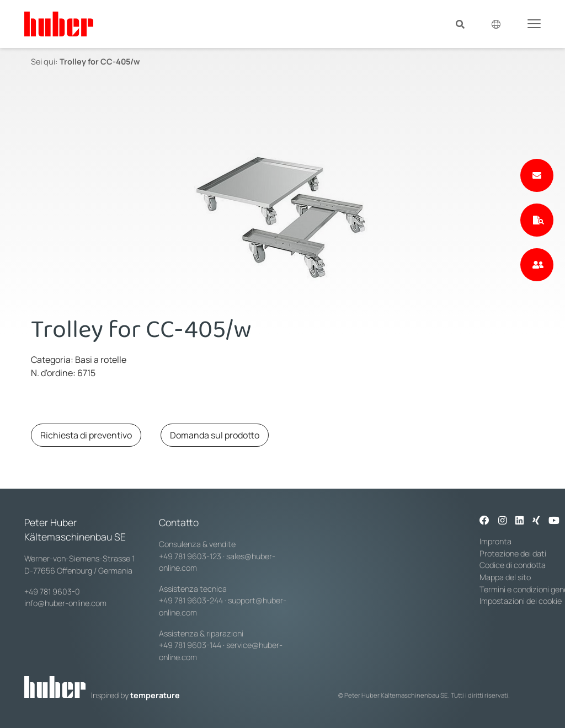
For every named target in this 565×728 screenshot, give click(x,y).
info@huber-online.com (65, 603)
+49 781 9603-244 (191, 600)
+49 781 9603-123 (190, 556)
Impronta (495, 541)
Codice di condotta (513, 565)
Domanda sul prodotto (215, 435)
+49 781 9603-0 (52, 591)
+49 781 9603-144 (190, 645)
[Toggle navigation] (534, 23)
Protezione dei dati (513, 553)
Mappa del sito (505, 577)
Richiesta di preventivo (86, 435)
